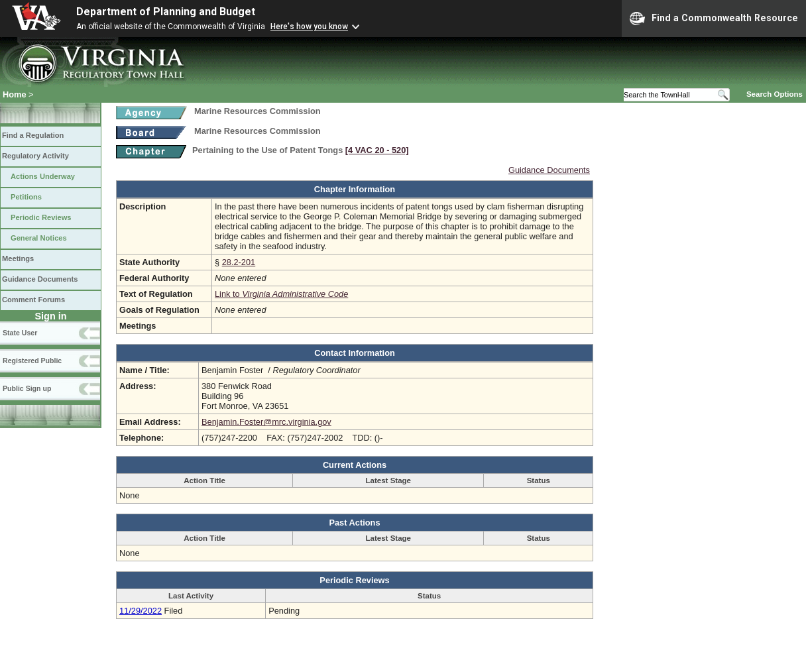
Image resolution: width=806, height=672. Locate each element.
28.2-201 (239, 262)
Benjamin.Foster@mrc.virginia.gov (266, 422)
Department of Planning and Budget (166, 12)
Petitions (26, 197)
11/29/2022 (141, 611)
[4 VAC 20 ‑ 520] (377, 150)
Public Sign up (27, 388)
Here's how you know (309, 27)
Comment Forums (33, 300)
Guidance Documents (40, 279)
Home (15, 94)
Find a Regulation (33, 135)
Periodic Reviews (41, 217)
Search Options (775, 94)
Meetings (18, 258)
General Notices (39, 238)
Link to (281, 294)
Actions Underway (43, 176)
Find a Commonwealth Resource (714, 19)
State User (20, 333)
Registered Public (32, 361)
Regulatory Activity (35, 156)
